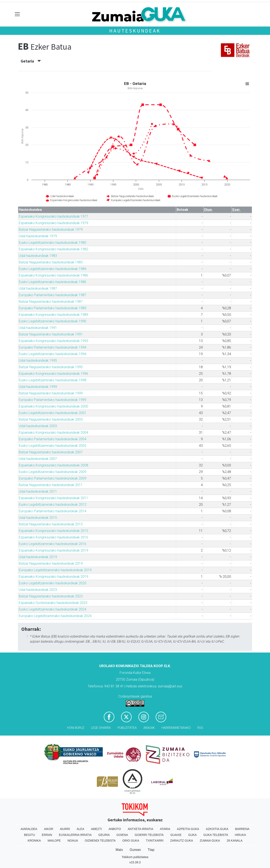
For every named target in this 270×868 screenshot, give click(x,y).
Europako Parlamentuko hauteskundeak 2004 (53, 439)
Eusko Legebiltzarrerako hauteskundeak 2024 (53, 609)
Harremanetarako (176, 728)
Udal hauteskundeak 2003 (38, 426)
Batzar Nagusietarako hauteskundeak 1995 (51, 367)
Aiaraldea (29, 829)
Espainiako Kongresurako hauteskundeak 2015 (53, 531)
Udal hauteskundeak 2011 (38, 491)
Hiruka (240, 835)
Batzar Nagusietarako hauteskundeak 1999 (51, 393)
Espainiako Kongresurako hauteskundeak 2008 (53, 465)
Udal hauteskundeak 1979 (38, 236)
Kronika (34, 841)
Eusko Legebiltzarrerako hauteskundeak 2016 (53, 544)
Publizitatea (127, 728)
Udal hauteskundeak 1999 (38, 387)
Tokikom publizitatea (135, 857)
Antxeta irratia (141, 829)
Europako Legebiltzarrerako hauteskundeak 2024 (55, 616)
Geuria (104, 835)
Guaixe (176, 835)
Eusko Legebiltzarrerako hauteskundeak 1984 (53, 269)
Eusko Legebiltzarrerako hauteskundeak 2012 (53, 505)
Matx (119, 850)
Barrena (242, 829)
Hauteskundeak (135, 31)
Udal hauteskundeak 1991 (38, 328)
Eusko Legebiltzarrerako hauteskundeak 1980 (53, 243)
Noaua (73, 841)
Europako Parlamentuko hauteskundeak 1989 (53, 308)
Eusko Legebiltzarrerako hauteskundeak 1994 (53, 354)
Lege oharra (101, 728)
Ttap (151, 850)
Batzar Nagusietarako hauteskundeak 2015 (51, 524)
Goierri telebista (149, 835)
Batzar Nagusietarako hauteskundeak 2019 (51, 563)
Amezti (96, 829)
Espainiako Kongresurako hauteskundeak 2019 (53, 550)
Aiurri (65, 829)
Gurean (135, 850)
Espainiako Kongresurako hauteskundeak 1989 (53, 315)
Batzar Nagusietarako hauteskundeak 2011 (51, 485)
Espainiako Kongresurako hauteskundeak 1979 (53, 223)
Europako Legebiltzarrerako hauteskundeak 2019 (55, 570)
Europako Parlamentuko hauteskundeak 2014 (53, 511)
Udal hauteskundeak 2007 (38, 459)
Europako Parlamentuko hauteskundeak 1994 (53, 347)
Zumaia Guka (210, 841)
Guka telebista (216, 835)
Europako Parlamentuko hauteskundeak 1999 (53, 400)
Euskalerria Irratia (75, 835)
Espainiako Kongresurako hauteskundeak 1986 (53, 275)
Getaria (31, 61)
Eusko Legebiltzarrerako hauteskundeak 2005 (53, 446)
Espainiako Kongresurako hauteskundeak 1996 (53, 374)
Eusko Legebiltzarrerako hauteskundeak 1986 (53, 282)
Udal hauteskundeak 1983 (38, 256)
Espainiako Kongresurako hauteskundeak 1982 (53, 249)
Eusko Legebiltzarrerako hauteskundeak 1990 (53, 321)
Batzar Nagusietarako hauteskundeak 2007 (51, 452)
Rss (200, 728)
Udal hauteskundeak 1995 (38, 360)
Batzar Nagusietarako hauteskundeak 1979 (51, 230)
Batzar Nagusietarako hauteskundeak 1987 (51, 302)
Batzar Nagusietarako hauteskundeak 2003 (51, 419)
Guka (193, 835)
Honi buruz (76, 728)
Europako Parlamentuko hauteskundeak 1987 (53, 295)
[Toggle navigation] (17, 14)
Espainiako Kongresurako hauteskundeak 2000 (53, 406)
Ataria (165, 829)
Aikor (49, 829)
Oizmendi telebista (100, 841)
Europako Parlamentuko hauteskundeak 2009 (53, 478)
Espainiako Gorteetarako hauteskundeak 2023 (53, 603)
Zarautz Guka (182, 841)
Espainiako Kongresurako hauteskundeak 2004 (53, 433)
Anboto (115, 829)
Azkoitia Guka (217, 829)
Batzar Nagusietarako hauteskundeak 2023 (51, 596)
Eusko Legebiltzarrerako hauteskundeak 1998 (53, 380)
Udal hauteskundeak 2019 (38, 557)
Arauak (149, 728)
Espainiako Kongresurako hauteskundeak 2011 (53, 498)
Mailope (54, 841)
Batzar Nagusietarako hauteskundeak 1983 (51, 262)
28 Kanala (235, 841)
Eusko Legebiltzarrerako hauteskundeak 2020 (53, 583)
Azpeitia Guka (188, 829)
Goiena (122, 835)
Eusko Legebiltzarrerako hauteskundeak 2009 (53, 472)
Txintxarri (155, 841)
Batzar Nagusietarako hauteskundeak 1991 (51, 334)
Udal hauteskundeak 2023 (38, 590)
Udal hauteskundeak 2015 (38, 518)
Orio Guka (131, 841)
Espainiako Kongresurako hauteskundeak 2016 (53, 537)
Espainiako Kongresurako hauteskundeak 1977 (53, 216)
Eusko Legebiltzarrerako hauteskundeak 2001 (53, 413)
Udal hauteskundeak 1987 (38, 288)
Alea (80, 829)
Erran (47, 835)
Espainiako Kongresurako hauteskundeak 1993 (53, 341)
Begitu (30, 835)
